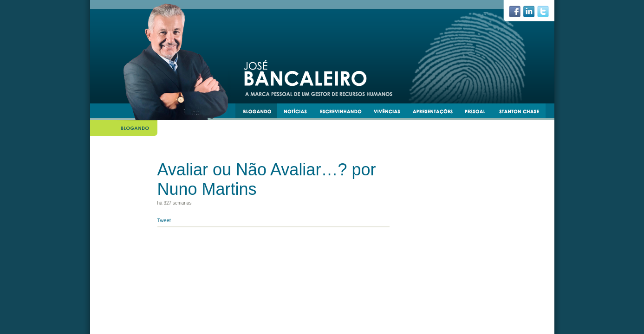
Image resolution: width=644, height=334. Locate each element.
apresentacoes (437, 113)
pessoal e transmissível (479, 113)
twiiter (547, 14)
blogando (260, 113)
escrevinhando (344, 113)
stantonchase (523, 113)
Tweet (164, 220)
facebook (518, 14)
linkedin (533, 14)
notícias (299, 113)
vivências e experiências (391, 113)
